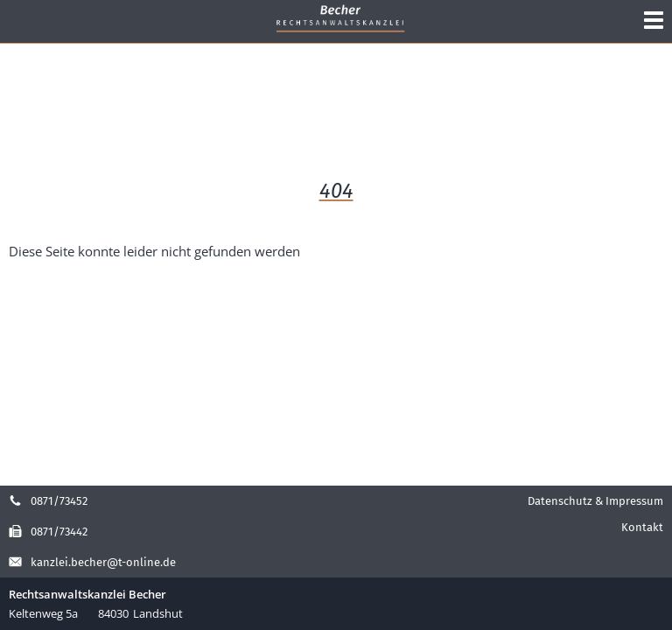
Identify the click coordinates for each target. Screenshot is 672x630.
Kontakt (642, 527)
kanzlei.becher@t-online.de (92, 562)
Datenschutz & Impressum (595, 501)
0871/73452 (48, 501)
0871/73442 (48, 532)
